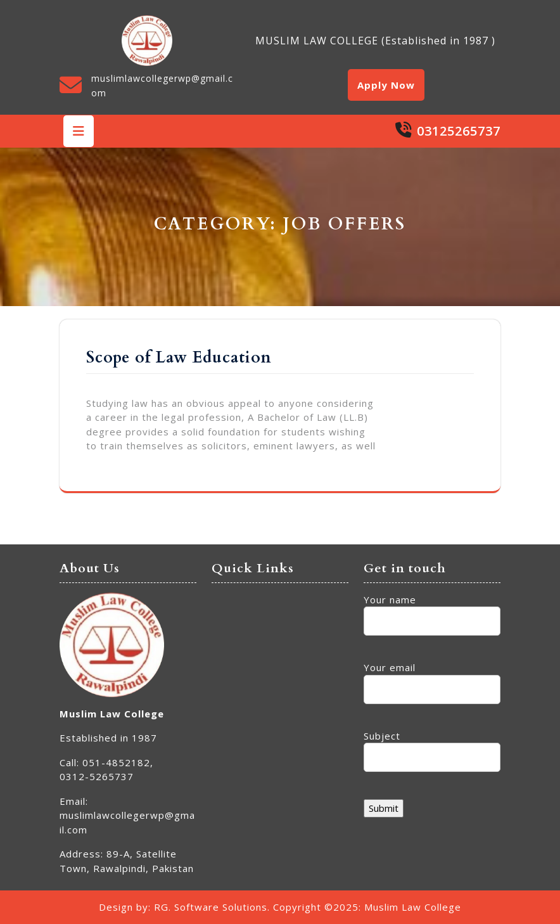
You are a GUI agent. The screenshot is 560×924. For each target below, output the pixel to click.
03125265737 (459, 131)
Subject (432, 747)
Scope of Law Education (179, 357)
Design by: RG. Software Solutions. (184, 907)
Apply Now (386, 85)
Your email (432, 678)
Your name (432, 611)
